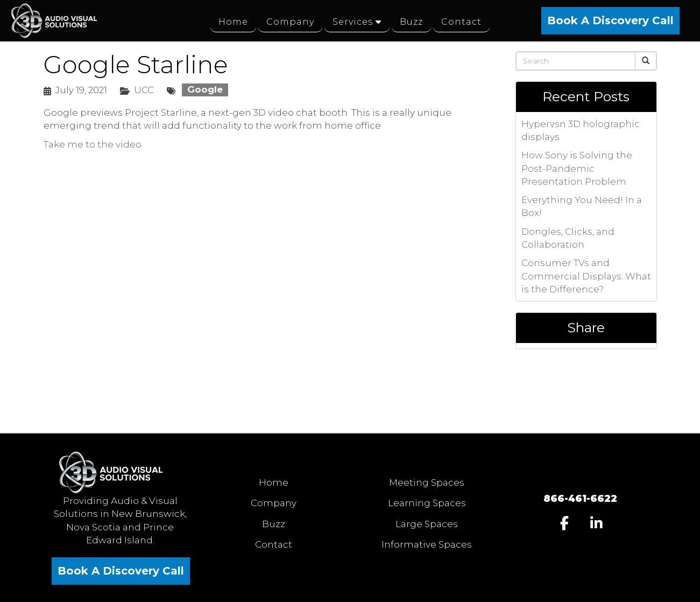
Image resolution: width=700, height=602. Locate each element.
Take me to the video (93, 144)
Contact (274, 544)
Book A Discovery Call (610, 20)
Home (274, 482)
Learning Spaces (427, 503)
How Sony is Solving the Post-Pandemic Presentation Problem (577, 168)
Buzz (274, 524)
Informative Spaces (427, 544)
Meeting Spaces (427, 482)
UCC (144, 90)
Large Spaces (427, 524)
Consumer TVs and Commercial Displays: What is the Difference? (586, 276)
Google (205, 90)
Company (274, 503)
